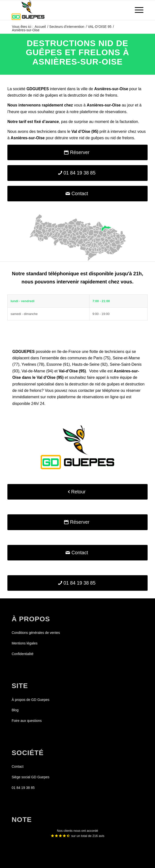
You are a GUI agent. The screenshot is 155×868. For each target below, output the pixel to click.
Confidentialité (23, 654)
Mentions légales (25, 643)
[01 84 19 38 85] (77, 173)
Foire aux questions (27, 721)
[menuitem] (137, 10)
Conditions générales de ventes (36, 633)
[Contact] (77, 194)
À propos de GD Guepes (30, 700)
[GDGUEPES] (64, 10)
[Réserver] (77, 152)
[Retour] (77, 492)
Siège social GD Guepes (30, 777)
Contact (17, 766)
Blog (15, 710)
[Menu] (137, 10)
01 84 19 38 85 (23, 788)
